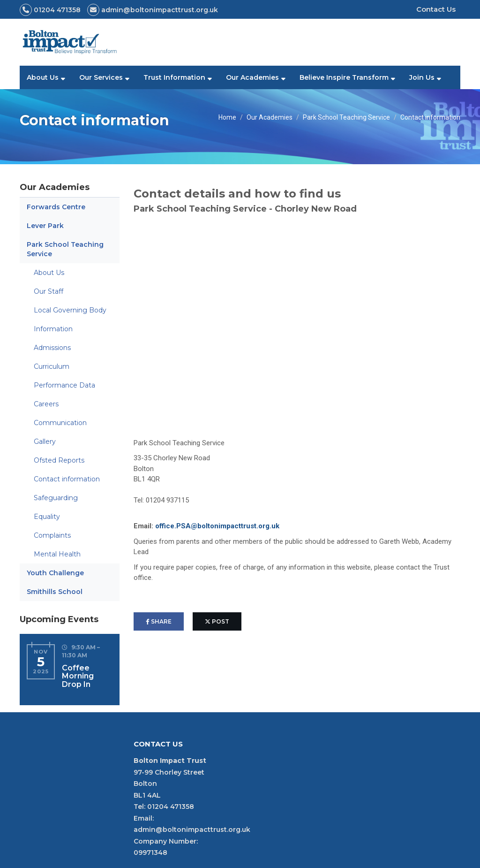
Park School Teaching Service (346, 117)
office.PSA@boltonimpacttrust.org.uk (217, 526)
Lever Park (45, 226)
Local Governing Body (70, 310)
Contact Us (436, 9)
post (217, 621)
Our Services (101, 77)
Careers (46, 404)
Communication (60, 423)
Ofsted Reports (59, 460)
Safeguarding (56, 498)
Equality (47, 517)
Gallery (45, 442)
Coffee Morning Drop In (78, 676)
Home (227, 117)
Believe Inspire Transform (344, 77)
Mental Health (57, 554)
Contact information (67, 479)
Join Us (422, 77)
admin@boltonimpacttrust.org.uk (192, 830)
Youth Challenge (55, 573)
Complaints (52, 535)
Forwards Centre (56, 207)
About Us (43, 77)
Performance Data (64, 385)
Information (53, 329)
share (159, 621)
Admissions (52, 348)
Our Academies (252, 77)
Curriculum (52, 366)
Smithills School (55, 592)
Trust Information (174, 77)
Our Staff (49, 291)
